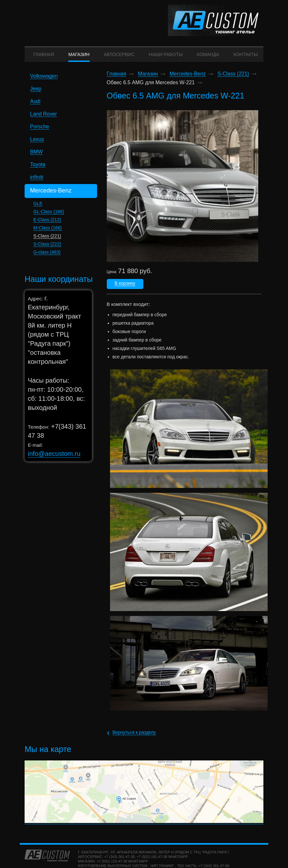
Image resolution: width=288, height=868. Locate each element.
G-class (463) (47, 255)
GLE (38, 206)
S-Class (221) (47, 238)
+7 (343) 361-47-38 (119, 859)
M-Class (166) (48, 230)
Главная (117, 77)
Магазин (148, 77)
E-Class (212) (47, 222)
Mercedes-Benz (188, 77)
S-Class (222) (47, 247)
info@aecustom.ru (54, 456)
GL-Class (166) (49, 214)
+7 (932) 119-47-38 (112, 864)
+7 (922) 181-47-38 (152, 859)
